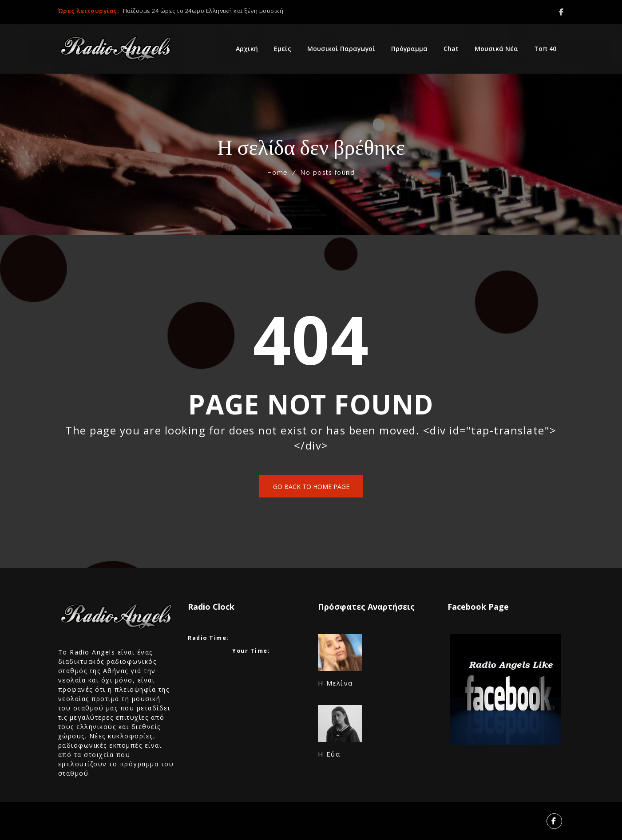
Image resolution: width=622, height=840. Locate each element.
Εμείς (283, 49)
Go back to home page (311, 487)
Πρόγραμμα (409, 49)
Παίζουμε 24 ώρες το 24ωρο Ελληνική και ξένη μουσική (203, 11)
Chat (451, 49)
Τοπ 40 (545, 49)
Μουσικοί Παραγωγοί (341, 49)
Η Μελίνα (335, 683)
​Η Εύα (329, 754)
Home (277, 173)
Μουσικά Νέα (496, 49)
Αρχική (247, 49)
